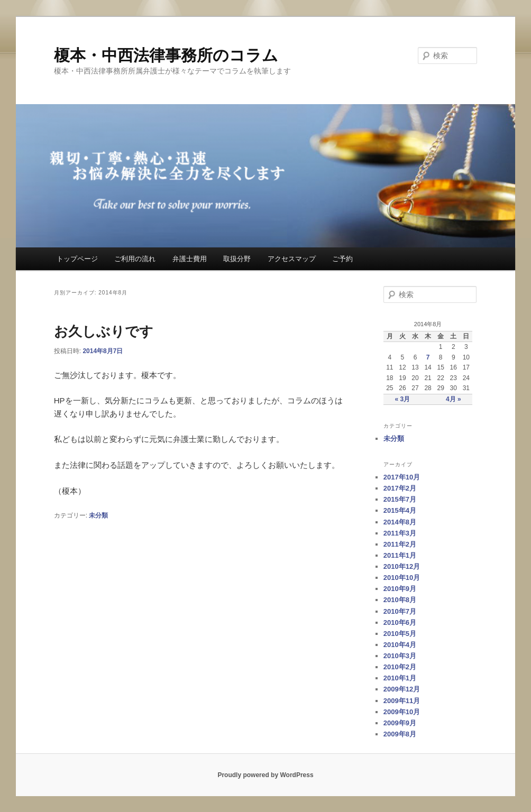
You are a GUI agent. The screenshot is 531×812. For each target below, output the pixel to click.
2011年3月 (400, 533)
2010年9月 (400, 589)
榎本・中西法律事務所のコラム (166, 55)
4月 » (454, 399)
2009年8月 (400, 734)
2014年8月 (400, 522)
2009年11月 (402, 701)
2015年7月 (400, 499)
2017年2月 (400, 488)
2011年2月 (400, 544)
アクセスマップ (292, 259)
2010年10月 (402, 578)
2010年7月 (400, 611)
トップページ (77, 259)
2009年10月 (402, 712)
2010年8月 (400, 600)
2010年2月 (400, 667)
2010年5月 (400, 634)
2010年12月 (402, 566)
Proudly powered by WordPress (265, 775)
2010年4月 (400, 645)
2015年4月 (400, 510)
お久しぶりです (104, 331)
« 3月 (403, 399)
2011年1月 (400, 555)
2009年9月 (400, 723)
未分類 (98, 515)
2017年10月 (402, 477)
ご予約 (342, 259)
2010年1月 (400, 678)
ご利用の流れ (135, 259)
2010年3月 (400, 656)
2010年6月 (400, 622)
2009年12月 (402, 689)
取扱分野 (237, 259)
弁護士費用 (190, 259)
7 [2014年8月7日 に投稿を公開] (428, 357)
